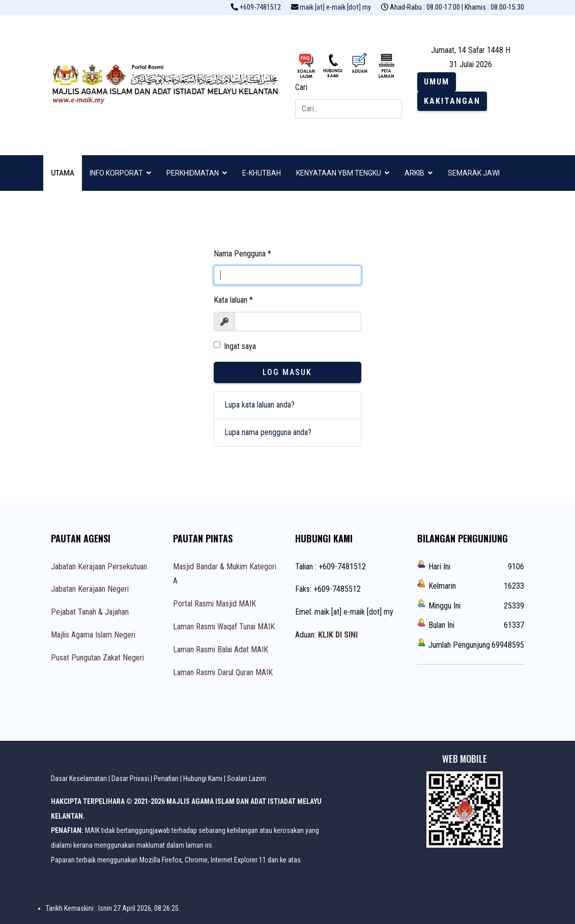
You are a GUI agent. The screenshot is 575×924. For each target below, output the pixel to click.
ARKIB (414, 173)
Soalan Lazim (247, 778)
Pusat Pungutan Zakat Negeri (97, 658)
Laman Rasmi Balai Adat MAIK (221, 649)
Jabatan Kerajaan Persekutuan (99, 567)
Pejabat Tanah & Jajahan (90, 612)
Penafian (166, 778)
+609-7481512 (260, 7)
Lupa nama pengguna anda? (268, 432)
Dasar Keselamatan (79, 778)
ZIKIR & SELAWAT (79, 209)
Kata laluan (233, 300)
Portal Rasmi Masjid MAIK (214, 604)
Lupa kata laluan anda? (260, 405)
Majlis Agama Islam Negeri (93, 635)
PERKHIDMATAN (193, 173)
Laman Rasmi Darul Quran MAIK (223, 672)
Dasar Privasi (130, 778)
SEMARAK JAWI (474, 173)
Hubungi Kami (203, 778)
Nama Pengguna (242, 254)
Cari (301, 87)
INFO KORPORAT (116, 173)
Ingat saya (240, 346)
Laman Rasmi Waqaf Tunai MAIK (224, 627)
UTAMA (63, 173)
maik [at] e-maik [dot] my (335, 7)
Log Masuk (287, 372)
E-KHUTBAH (262, 173)
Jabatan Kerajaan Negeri (90, 589)
